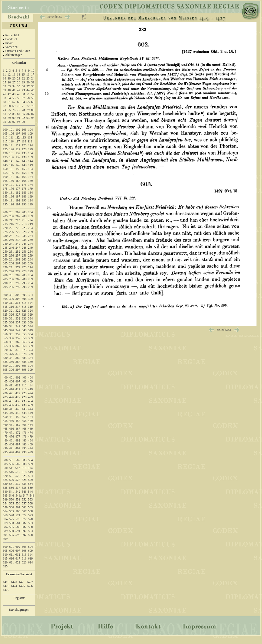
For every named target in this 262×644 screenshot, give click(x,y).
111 (11, 137)
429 (30, 397)
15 (23, 74)
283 (24, 275)
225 (5, 232)
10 (33, 71)
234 (30, 236)
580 (12, 523)
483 (24, 440)
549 (5, 499)
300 (5, 295)
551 (18, 499)
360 (5, 342)
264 (30, 259)
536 (12, 488)
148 (24, 165)
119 (30, 141)
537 (18, 488)
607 (18, 551)
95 (4, 122)
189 (30, 196)
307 (18, 299)
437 (18, 405)
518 (24, 472)
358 (24, 338)
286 (12, 279)
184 (30, 193)
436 (12, 405)
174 (30, 185)
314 (30, 303)
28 (19, 82)
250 (5, 252)
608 (24, 551)
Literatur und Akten (18, 51)
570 (12, 515)
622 (18, 562)
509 (30, 464)
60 (4, 102)
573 (30, 515)
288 (24, 279)
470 (5, 433)
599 (5, 539)
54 (9, 98)
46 (4, 94)
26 (9, 82)
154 (30, 169)
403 (24, 377)
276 (12, 271)
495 (5, 452)
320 (5, 311)
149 (30, 165)
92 (23, 118)
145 (5, 165)
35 (19, 86)
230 (5, 236)
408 (24, 381)
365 (5, 346)
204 (30, 212)
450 (5, 417)
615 (5, 558)
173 (24, 185)
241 (12, 244)
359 (30, 338)
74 (4, 110)
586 (18, 527)
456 (12, 421)
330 (5, 318)
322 (18, 311)
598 (30, 535)
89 (9, 118)
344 (30, 326)
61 (9, 102)
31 (33, 82)
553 (30, 499)
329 (30, 315)
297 (18, 287)
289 (30, 279)
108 (24, 134)
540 (5, 492)
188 (24, 196)
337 (18, 322)
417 (18, 389)
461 (12, 425)
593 (30, 531)
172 (18, 185)
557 (24, 503)
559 (5, 507)
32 (4, 86)
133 (24, 153)
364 (30, 342)
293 (24, 283)
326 (12, 315)
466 (12, 429)
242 (18, 244)
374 (30, 350)
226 (12, 232)
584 (5, 527)
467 (18, 429)
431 (12, 401)
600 (5, 547)
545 (5, 496)
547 (25, 496)
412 (18, 385)
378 (24, 354)
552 (24, 499)
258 (24, 256)
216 (12, 224)
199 (30, 204)
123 (24, 145)
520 (5, 476)
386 (12, 362)
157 (18, 173)
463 (24, 425)
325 (5, 315)
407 (18, 381)
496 (12, 452)
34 (14, 86)
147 (18, 165)
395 (5, 370)
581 (18, 523)
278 (24, 271)
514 (30, 468)
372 (18, 350)
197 (18, 204)
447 (18, 413)
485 (5, 444)
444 (30, 409)
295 (5, 287)
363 (24, 342)
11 (4, 74)
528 (24, 480)
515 (5, 472)
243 (24, 244)
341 (12, 326)
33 (9, 86)
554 (5, 503)
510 (5, 468)
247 (18, 248)
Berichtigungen (19, 610)
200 (5, 212)
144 (30, 161)
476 (12, 437)
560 (12, 507)
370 (5, 350)
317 (18, 307)
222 (18, 228)
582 (24, 523)
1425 (22, 586)
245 (5, 248)
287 (18, 279)
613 (24, 555)
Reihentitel (12, 35)
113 (24, 137)
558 (30, 503)
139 (30, 157)
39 (4, 90)
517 (18, 472)
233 (24, 236)
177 (18, 189)
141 (12, 161)
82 (9, 114)
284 (30, 275)
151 (12, 169)
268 (24, 263)
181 (12, 193)
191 (12, 200)
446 (12, 413)
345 (5, 330)
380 (5, 358)
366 (12, 346)
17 (33, 74)
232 (18, 236)
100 (5, 130)
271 (12, 267)
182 (18, 193)
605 (5, 551)
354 (30, 334)
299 (30, 287)
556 (18, 503)
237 (18, 240)
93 (28, 118)
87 (33, 114)
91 (19, 118)
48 (14, 94)
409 (30, 381)
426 (12, 397)
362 (18, 342)
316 (12, 307)
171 (12, 185)
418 (24, 389)
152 (18, 169)
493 (24, 448)
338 (24, 322)
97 (14, 122)
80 (33, 110)
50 (23, 94)
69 (14, 106)
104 (30, 130)
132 (18, 153)
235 (5, 240)
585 (12, 527)
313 (24, 303)
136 (12, 157)
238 (24, 240)
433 (24, 401)
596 (18, 535)
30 (28, 82)
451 (12, 417)
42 (19, 90)
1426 (30, 586)
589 (5, 531)
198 (24, 204)
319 (30, 307)
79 (28, 110)
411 (12, 385)
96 (9, 122)
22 (23, 78)
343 (24, 326)
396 (12, 370)
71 (23, 106)
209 (30, 216)
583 (30, 523)
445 (5, 413)
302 (18, 295)
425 (5, 397)
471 (12, 433)
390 (5, 366)
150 (5, 169)
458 (24, 421)
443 (24, 409)
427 (18, 397)
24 (33, 78)
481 (12, 440)
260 (5, 259)
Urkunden (19, 63)
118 (24, 141)
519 (30, 472)
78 (23, 110)
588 (30, 527)
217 (18, 224)
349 (30, 330)
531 (12, 484)
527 (18, 480)
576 (18, 519)
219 (30, 224)
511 (12, 468)
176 (12, 189)
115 (5, 141)
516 (12, 472)
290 (5, 283)
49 (19, 94)
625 (5, 566)
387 (18, 362)
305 (5, 299)
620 (5, 562)
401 (12, 377)
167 (18, 181)
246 (12, 248)
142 (18, 161)
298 (24, 287)
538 (24, 488)
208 (24, 216)
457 (18, 421)
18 (4, 78)
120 (5, 145)
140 (5, 161)
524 (30, 476)
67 (4, 106)
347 (18, 330)
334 (30, 318)
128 (24, 149)
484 (30, 440)
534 (30, 484)
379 (30, 354)
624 (30, 562)
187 (18, 196)
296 (12, 287)
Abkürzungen (13, 55)
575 (12, 519)
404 (30, 377)
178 (24, 189)
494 (30, 448)
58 (28, 98)
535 (5, 488)
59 (33, 98)
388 (24, 362)
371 (12, 350)
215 (5, 224)
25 (4, 82)
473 (24, 433)
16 (28, 74)
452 (18, 417)
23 (28, 78)
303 (24, 295)
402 (18, 377)
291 (12, 283)
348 (24, 330)
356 (12, 338)
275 (5, 271)
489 (30, 444)
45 (33, 90)
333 (24, 318)
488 (24, 444)
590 (12, 531)
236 (12, 240)
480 (5, 440)
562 (24, 507)
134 (30, 153)
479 (30, 437)
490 (5, 448)
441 (12, 409)
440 (5, 409)
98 (19, 122)
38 (33, 86)
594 (5, 535)
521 (12, 476)
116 (12, 141)
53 (4, 98)
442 (18, 409)
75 (9, 110)
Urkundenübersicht (19, 574)
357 (18, 338)
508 (24, 464)
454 (30, 417)
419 (30, 389)
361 (12, 342)
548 (32, 496)
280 (5, 275)
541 (12, 492)
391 (12, 366)
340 (5, 326)
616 (12, 558)
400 (5, 377)
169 (30, 181)
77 (19, 110)
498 (24, 452)
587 (24, 527)
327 (18, 315)
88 (4, 118)
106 (12, 134)
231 (12, 236)
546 (12, 496)
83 (14, 114)
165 (5, 181)
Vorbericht (12, 47)
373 (24, 350)
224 (30, 228)
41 (14, 90)
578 (30, 519)
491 (12, 448)
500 (5, 460)
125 (5, 149)
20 (14, 78)
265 (5, 263)
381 (12, 358)
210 (5, 220)
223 (24, 228)
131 (12, 153)
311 (12, 303)
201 (12, 212)
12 (9, 74)
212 (18, 220)
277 (18, 271)
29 (23, 82)
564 (5, 511)
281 (12, 275)
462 (18, 425)
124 (30, 145)
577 (24, 519)
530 (5, 484)
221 (12, 228)
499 (30, 452)
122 (18, 145)
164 (30, 177)
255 (5, 256)
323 (24, 311)
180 (5, 193)
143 (24, 161)
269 (30, 263)
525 (5, 480)
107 (18, 134)
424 (30, 393)
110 (5, 137)
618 (24, 558)
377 (18, 354)
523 (24, 476)
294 (30, 283)
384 (30, 358)
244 (30, 244)
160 (5, 177)
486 (12, 444)
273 (24, 267)
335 (5, 322)
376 (12, 354)
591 (18, 531)
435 (5, 405)
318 (24, 307)
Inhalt (9, 43)
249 (30, 248)
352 (18, 334)
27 (14, 82)
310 (5, 303)
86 (28, 114)
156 (12, 173)
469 (30, 429)
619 (30, 558)
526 (12, 480)
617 (18, 558)
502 (18, 460)
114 (30, 137)
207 (18, 216)
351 (12, 334)
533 (24, 484)
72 (28, 106)
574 (5, 519)
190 (5, 200)
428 (24, 397)
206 (12, 216)
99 (23, 122)
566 (18, 511)
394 (30, 366)
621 (12, 562)
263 (24, 259)
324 (30, 311)
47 (9, 94)
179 (30, 189)
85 (23, 114)
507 (18, 464)
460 (5, 425)
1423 (6, 586)
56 (19, 98)
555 (12, 503)
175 (5, 189)
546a (18, 496)
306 (12, 299)
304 (30, 295)
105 (5, 134)
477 (18, 437)
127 (18, 149)
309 (30, 299)
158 (24, 173)
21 (19, 78)
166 (12, 181)
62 (14, 102)
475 (5, 437)
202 (18, 212)
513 (24, 468)
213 (24, 220)
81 (4, 114)
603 (24, 547)
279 (30, 271)
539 (30, 488)
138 (24, 157)
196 (12, 204)
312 (18, 303)
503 (24, 460)
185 (5, 196)
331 (12, 318)
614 (30, 555)
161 (12, 177)
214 (30, 220)
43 (23, 90)
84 (19, 114)
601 (12, 547)
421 (12, 393)
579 (5, 523)
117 (18, 141)
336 (12, 322)
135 (5, 157)
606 (12, 551)
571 (18, 515)
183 (24, 193)
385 (5, 362)
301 (12, 295)
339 (30, 322)
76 (14, 110)
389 (30, 362)
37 (28, 86)
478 (24, 437)
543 (24, 492)
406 (12, 381)
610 (5, 555)
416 (12, 389)
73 (33, 106)
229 (30, 232)
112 (18, 137)
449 (30, 413)
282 (18, 275)
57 (23, 98)
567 (24, 511)
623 (24, 562)
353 (24, 334)
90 (14, 118)
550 (12, 499)
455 (5, 421)
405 (5, 381)
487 (18, 444)
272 (18, 267)
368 (24, 346)
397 (18, 370)
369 (30, 346)
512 (18, 468)
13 (14, 74)
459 (30, 421)
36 (23, 86)
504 (30, 460)
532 (18, 484)
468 (24, 429)
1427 (6, 590)
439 (30, 405)
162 (18, 177)
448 (24, 413)
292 (18, 283)
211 (12, 220)
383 (24, 358)
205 (5, 216)
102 (18, 130)
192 (18, 200)
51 (28, 94)
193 (24, 200)
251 (12, 252)
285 (5, 279)
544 (30, 492)
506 (12, 464)
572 (24, 515)
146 (12, 165)
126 (12, 149)
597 (24, 535)
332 (18, 318)
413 (24, 385)
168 (24, 181)
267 (18, 263)
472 (18, 433)
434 (30, 401)
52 (33, 94)
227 (18, 232)
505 (5, 464)
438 (24, 405)
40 (9, 90)
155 (5, 173)
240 (5, 244)
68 (9, 106)
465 (5, 429)
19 (9, 78)
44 (28, 90)
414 (30, 385)
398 (24, 370)
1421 (22, 582)
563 (30, 507)
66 (33, 102)
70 (19, 106)
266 (12, 263)
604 (30, 547)
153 (24, 169)
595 (12, 535)
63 (19, 102)
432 (18, 401)
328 (24, 315)
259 (30, 256)
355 (5, 338)
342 (18, 326)
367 (18, 346)
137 (18, 157)
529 (30, 480)
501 (12, 460)
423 (24, 393)
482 (18, 440)
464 (30, 425)
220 (5, 228)
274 (30, 267)
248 (24, 248)
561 (18, 507)
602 (18, 547)
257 (18, 256)
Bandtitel (11, 39)
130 (5, 153)
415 (5, 389)
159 (30, 173)
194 (30, 200)
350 (5, 334)
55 (14, 98)
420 (5, 393)
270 (5, 267)
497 (18, 452)
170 (5, 185)
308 (24, 299)
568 (30, 511)
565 (12, 511)
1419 (6, 582)
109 (30, 134)
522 (18, 476)
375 (5, 354)
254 (30, 252)
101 (12, 130)
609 (30, 551)
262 (18, 259)
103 (24, 130)
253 (24, 252)
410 (5, 385)
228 (24, 232)
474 (30, 433)
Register (19, 598)
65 (28, 102)
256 (12, 256)
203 (24, 212)
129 (30, 149)
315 (5, 307)
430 (5, 401)
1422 (30, 582)
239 (30, 240)
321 (12, 311)
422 (18, 393)
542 (18, 492)
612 (18, 555)
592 (24, 531)
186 (12, 196)
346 (12, 330)
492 (18, 448)
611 (12, 555)
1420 (14, 582)
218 (24, 224)
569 (5, 515)
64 (23, 102)
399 (30, 370)
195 (5, 204)
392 (18, 366)
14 (19, 74)
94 (33, 118)
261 (12, 259)
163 (24, 177)
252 (18, 252)
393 (24, 366)
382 (18, 358)
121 (12, 145)
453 (24, 417)
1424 (14, 586)
